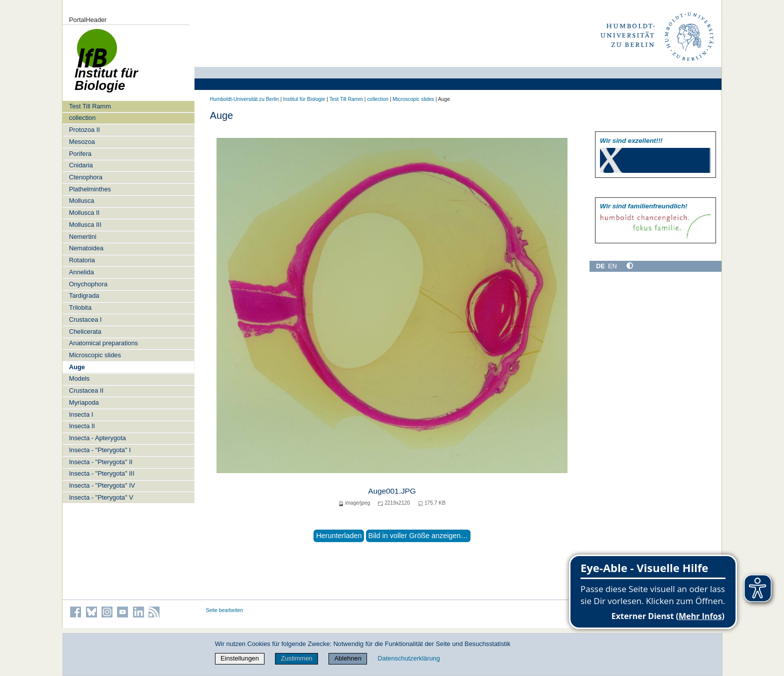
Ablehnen (348, 658)
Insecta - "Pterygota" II (101, 462)
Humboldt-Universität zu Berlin (244, 99)
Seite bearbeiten (225, 610)
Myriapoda (84, 402)
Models (79, 378)
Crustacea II (86, 390)
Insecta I (81, 414)
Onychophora (88, 284)
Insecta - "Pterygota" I (100, 450)
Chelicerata (85, 332)
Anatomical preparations (103, 343)
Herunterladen (339, 536)
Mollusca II (84, 213)
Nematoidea (86, 248)
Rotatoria (82, 260)
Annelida (81, 272)
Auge (77, 367)
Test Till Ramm (90, 106)
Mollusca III (85, 225)
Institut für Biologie (304, 99)
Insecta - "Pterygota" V (101, 497)
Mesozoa (82, 142)
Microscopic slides (95, 355)
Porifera (80, 154)
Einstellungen (240, 658)
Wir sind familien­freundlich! (644, 206)
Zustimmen (297, 658)
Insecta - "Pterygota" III (102, 473)
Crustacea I (85, 320)
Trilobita (80, 308)
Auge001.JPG (392, 491)
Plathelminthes (90, 189)
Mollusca (82, 201)
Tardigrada (84, 296)
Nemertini (83, 237)
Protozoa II (84, 130)
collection (82, 118)
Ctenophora (86, 177)
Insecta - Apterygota (97, 438)
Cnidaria (81, 165)
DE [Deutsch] (600, 266)
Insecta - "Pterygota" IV (102, 485)
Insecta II (82, 426)
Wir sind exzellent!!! (631, 141)
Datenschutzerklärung (408, 658)
